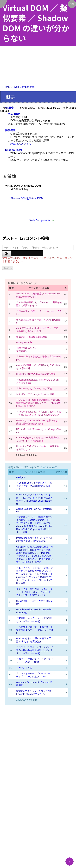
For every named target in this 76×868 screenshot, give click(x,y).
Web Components (24, 87)
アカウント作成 (24, 668)
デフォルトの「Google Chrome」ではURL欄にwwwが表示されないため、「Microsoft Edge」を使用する (38, 403)
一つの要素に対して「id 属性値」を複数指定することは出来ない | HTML (35, 630)
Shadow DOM (14, 150)
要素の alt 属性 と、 (27, 348)
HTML (6, 87)
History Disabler (25, 342)
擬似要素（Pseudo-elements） (32, 337)
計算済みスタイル (21, 144)
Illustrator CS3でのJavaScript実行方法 (36, 374)
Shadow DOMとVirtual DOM (27, 198)
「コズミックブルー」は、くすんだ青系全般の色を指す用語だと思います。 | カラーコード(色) (34, 650)
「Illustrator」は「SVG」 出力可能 (34, 388)
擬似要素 (10, 130)
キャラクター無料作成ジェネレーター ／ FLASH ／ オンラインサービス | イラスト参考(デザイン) (34, 592)
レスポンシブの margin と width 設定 (35, 394)
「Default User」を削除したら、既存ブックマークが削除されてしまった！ (34, 486)
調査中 (12, 108)
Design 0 (21, 477)
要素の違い (22, 351)
